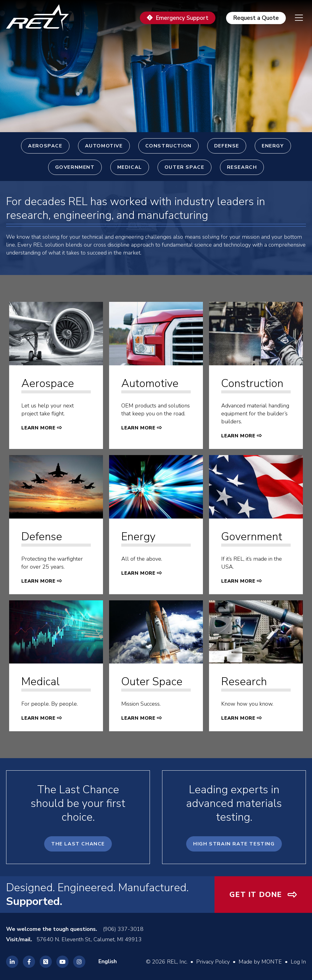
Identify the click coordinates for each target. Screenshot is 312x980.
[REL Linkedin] (12, 962)
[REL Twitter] (46, 962)
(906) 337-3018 (123, 929)
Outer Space (184, 167)
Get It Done (256, 895)
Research (242, 167)
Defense (227, 146)
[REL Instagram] (79, 962)
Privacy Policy (213, 962)
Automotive (104, 146)
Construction (168, 146)
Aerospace (45, 146)
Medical (130, 167)
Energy (273, 146)
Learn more (38, 428)
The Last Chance (78, 844)
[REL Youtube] (62, 962)
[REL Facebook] (29, 962)
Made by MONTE (260, 962)
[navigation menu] (294, 18)
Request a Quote (256, 18)
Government (75, 167)
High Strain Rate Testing (234, 844)
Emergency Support (182, 18)
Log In (298, 962)
